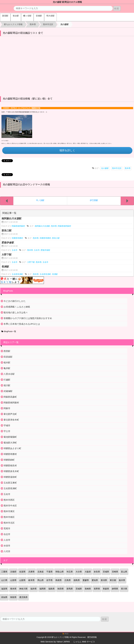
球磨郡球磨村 (17, 238)
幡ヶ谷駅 (27, 16)
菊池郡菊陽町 (10, 437)
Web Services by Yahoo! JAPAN (55, 642)
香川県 (124, 589)
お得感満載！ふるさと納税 (17, 307)
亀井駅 (7, 368)
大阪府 (88, 572)
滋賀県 (4, 589)
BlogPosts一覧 (9, 331)
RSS (65, 634)
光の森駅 (105, 168)
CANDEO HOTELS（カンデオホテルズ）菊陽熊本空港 (22, 108)
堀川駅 (7, 385)
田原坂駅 (8, 357)
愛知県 (95, 580)
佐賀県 (22, 572)
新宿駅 (5, 16)
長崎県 (88, 589)
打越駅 (7, 380)
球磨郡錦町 (9, 460)
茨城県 (79, 589)
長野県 (97, 589)
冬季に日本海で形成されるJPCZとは (22, 324)
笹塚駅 (39, 16)
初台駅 (16, 16)
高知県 (4, 597)
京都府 (13, 572)
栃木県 (122, 580)
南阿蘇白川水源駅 (42, 226)
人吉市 (7, 540)
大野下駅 (31, 262)
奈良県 (97, 572)
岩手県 (49, 580)
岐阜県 (31, 580)
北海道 (41, 572)
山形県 (13, 580)
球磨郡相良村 (10, 466)
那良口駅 (56, 238)
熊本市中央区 (10, 506)
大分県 (79, 572)
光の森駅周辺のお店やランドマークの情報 (26, 185)
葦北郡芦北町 (10, 414)
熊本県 (128, 168)
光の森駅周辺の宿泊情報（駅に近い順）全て (28, 99)
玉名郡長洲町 (17, 274)
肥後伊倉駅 (45, 250)
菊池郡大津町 (10, 443)
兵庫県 (31, 572)
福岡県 (43, 589)
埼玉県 (70, 572)
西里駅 (7, 351)
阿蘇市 (7, 408)
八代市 (7, 551)
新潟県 (104, 580)
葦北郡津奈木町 (11, 420)
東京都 (113, 580)
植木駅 (7, 362)
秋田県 (61, 589)
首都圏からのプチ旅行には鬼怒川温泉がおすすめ (28, 318)
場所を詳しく (67, 150)
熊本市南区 (9, 517)
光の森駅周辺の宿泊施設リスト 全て (23, 33)
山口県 (4, 580)
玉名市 (15, 250)
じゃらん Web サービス (84, 642)
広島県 (68, 580)
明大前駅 (50, 16)
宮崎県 (115, 572)
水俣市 (7, 546)
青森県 (106, 589)
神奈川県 (23, 589)
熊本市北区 (117, 168)
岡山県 (41, 580)
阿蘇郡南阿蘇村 (18, 226)
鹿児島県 (23, 597)
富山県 (124, 572)
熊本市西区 (9, 500)
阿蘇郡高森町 (10, 397)
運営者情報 (92, 637)
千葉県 (49, 572)
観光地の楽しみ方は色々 (16, 312)
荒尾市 (7, 528)
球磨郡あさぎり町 (12, 448)
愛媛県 (86, 580)
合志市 (7, 534)
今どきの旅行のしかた (15, 301)
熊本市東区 (9, 511)
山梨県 (22, 580)
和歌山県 (60, 572)
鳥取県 (13, 597)
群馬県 (70, 589)
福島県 (51, 589)
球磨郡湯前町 (10, 477)
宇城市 (7, 425)
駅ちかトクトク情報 (60, 637)
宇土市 (7, 431)
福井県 (33, 589)
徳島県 (77, 580)
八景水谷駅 (9, 374)
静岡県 (115, 589)
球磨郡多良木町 (11, 471)
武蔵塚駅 (8, 391)
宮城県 (106, 572)
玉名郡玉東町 (10, 483)
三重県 (4, 572)
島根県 (59, 580)
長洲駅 (55, 274)
